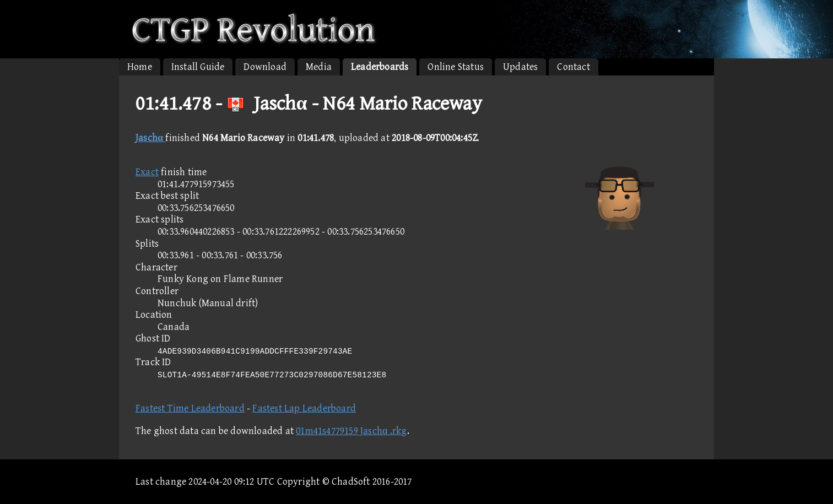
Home (140, 67)
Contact (573, 67)
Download (265, 67)
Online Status (456, 67)
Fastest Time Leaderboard (190, 408)
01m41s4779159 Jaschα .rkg (351, 431)
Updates (520, 67)
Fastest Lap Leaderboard (304, 408)
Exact (147, 172)
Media (319, 67)
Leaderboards (380, 67)
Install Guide (198, 67)
